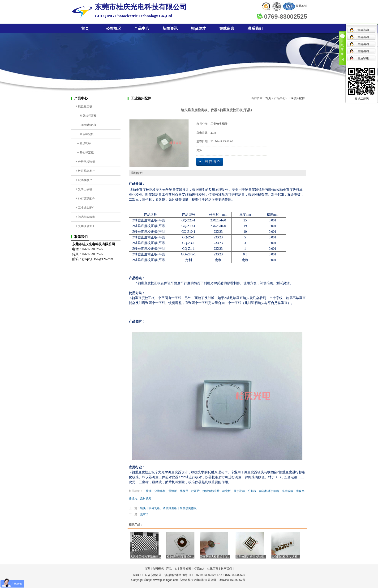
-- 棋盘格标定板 (86, 116)
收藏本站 (301, 6)
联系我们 (255, 28)
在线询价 (210, 162)
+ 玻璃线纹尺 (84, 180)
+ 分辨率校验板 (85, 162)
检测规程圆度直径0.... (180, 557)
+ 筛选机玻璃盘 (85, 217)
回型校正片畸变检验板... (251, 557)
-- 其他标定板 (85, 152)
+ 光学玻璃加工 (85, 226)
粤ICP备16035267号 (232, 580)
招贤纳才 (198, 28)
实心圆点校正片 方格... (286, 557)
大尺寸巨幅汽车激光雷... (146, 557)
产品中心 (142, 28)
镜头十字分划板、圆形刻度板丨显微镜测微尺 (168, 508)
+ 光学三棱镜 (84, 189)
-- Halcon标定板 (86, 125)
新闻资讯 (170, 28)
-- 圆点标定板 (85, 134)
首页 (85, 28)
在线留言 (227, 28)
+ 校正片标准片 (85, 171)
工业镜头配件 (296, 98)
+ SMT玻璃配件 (85, 199)
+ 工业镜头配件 (85, 208)
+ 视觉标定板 (84, 106)
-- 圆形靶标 (83, 143)
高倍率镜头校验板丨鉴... (215, 557)
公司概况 (113, 28)
